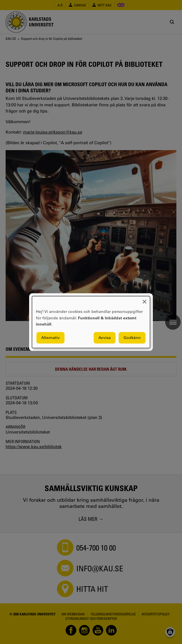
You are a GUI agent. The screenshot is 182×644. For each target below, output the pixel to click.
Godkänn (132, 338)
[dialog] (91, 322)
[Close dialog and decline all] (144, 300)
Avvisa (105, 338)
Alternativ (50, 338)
